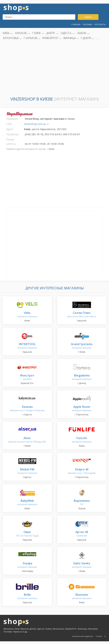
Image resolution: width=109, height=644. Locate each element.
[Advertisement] (54, 67)
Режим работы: (11, 142)
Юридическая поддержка (83, 636)
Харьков (21, 33)
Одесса (66, 33)
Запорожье (11, 38)
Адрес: (10, 129)
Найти (88, 17)
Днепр (51, 33)
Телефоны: (13, 134)
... (97, 38)
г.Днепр (86, 38)
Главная (76, 24)
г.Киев (36, 33)
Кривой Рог (50, 38)
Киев (6, 33)
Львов (81, 33)
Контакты (100, 24)
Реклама (87, 24)
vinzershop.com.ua (35, 124)
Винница (70, 38)
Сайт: (9, 124)
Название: (12, 119)
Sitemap (99, 636)
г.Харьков (30, 38)
